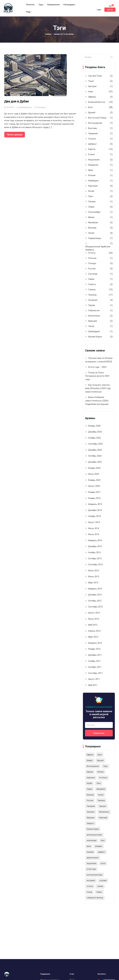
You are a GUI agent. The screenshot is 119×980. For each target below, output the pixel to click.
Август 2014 (94, 522)
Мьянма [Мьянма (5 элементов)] (90, 795)
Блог (91, 107)
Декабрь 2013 (95, 546)
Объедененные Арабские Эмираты (98, 248)
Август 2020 (94, 486)
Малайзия (93, 222)
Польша (92, 258)
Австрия (92, 86)
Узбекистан (94, 310)
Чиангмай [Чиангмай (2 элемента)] (103, 818)
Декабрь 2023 (95, 462)
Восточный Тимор (97, 118)
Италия (92, 175)
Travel (91, 81)
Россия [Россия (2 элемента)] (90, 800)
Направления (53, 5)
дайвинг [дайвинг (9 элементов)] (101, 852)
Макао (91, 217)
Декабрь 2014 (95, 510)
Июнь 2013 (94, 577)
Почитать (30, 5)
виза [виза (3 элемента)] (89, 846)
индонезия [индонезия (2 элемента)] (92, 863)
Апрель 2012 (94, 631)
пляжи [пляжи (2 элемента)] (100, 886)
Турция (92, 305)
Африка (92, 97)
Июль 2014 (94, 528)
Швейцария (94, 331)
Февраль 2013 (95, 589)
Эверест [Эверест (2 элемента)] (90, 823)
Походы (92, 263)
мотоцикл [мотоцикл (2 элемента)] (91, 880)
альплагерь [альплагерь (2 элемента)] (92, 840)
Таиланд (92, 295)
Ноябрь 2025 (94, 438)
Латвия (92, 202)
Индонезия (94, 160)
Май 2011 (93, 685)
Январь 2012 (94, 649)
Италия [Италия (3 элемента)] (100, 772)
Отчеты (92, 253)
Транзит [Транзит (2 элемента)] (103, 806)
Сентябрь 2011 (95, 673)
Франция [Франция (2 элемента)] (91, 818)
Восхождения (95, 123)
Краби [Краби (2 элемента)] (89, 783)
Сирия (91, 279)
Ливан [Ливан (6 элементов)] (89, 789)
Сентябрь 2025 (95, 444)
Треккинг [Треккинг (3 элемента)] (91, 812)
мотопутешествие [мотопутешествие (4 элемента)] (95, 875)
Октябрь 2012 (95, 601)
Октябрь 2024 (95, 456)
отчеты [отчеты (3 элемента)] (90, 886)
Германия (93, 133)
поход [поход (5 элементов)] (89, 892)
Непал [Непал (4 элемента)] (101, 795)
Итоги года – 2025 (97, 367)
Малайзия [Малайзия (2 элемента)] (101, 789)
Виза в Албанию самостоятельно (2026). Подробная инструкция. (97, 401)
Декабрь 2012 (95, 595)
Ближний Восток (25, 107)
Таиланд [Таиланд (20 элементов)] (101, 800)
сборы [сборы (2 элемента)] (99, 892)
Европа (92, 149)
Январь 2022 (94, 480)
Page (28, 12)
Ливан (91, 207)
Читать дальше (15, 135)
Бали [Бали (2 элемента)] (100, 755)
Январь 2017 (94, 492)
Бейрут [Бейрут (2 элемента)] (90, 760)
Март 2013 (93, 583)
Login (99, 10)
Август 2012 (94, 613)
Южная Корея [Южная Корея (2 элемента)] (93, 829)
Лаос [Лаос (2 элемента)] (99, 783)
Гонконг (92, 139)
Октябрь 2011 (95, 667)
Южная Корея (95, 337)
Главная (48, 34)
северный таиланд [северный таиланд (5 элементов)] (95, 898)
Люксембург (94, 212)
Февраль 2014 (95, 540)
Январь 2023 (94, 468)
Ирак (91, 170)
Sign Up (110, 10)
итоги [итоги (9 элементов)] (103, 863)
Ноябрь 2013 (94, 552)
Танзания (93, 300)
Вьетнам (92, 128)
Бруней (92, 112)
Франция (93, 321)
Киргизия (93, 186)
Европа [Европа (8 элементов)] (90, 772)
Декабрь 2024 (95, 450)
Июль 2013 (94, 571)
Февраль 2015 (95, 504)
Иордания (93, 165)
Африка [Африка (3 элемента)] (90, 755)
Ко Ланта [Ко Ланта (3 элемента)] (103, 778)
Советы (92, 284)
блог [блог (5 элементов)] (103, 840)
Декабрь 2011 (95, 655)
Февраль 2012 (95, 643)
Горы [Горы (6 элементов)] (105, 766)
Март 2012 (93, 637)
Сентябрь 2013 (95, 564)
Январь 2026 (94, 426)
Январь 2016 (94, 498)
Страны (92, 290)
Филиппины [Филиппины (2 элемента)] (104, 812)
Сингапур (93, 274)
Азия (91, 92)
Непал (91, 233)
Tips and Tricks (95, 76)
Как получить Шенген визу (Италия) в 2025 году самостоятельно (98, 388)
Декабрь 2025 (95, 432)
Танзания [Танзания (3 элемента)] (91, 806)
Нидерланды (95, 238)
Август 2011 (94, 679)
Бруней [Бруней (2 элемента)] (100, 760)
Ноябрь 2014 (94, 516)
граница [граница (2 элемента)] (90, 852)
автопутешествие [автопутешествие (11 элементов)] (94, 835)
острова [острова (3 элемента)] (103, 880)
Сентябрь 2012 (95, 607)
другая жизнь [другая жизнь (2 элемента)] (93, 858)
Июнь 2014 (94, 534)
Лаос (91, 196)
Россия (92, 269)
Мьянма (92, 228)
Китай (91, 191)
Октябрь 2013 (95, 559)
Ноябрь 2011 (94, 661)
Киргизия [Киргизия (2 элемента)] (91, 778)
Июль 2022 (94, 474)
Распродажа (69, 5)
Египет (92, 154)
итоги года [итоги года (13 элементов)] (91, 869)
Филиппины (94, 316)
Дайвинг (92, 144)
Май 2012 (93, 625)
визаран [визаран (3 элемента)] (99, 846)
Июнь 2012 (94, 619)
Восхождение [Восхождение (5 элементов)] (93, 766)
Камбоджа (93, 181)
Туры (41, 5)
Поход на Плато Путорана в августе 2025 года (97, 376)
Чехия (91, 326)
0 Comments (41, 107)
